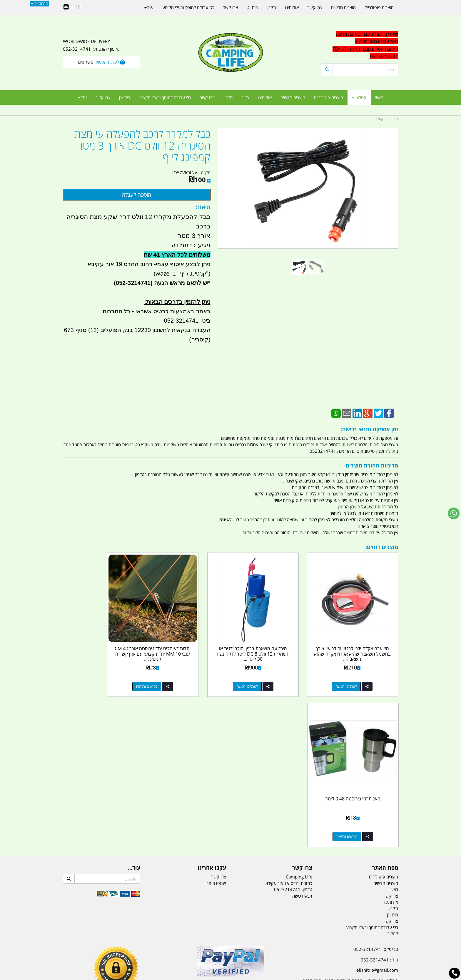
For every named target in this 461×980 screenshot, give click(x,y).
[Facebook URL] (80, 7)
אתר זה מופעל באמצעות (231, 976)
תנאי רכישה (302, 731)
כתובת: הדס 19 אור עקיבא (289, 718)
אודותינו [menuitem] (265, 97)
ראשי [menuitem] (379, 97)
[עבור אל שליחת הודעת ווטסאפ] (454, 513)
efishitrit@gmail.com (377, 805)
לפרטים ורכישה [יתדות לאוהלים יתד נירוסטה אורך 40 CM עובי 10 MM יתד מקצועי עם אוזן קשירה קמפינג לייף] (182, 672)
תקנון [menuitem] (228, 97)
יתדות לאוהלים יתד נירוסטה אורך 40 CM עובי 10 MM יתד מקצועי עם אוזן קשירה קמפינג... (188, 639)
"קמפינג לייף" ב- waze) (181, 273)
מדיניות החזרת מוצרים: (371, 465)
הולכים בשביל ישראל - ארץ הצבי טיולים (230, 827)
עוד (82, 97)
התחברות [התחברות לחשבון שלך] (39, 3)
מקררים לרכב (160, 946)
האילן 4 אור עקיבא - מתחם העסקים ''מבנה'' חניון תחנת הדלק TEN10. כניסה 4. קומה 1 (350, 820)
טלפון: (307, 725)
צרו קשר (302, 703)
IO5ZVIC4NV (185, 173)
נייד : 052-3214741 (379, 795)
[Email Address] (66, 7)
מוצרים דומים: (382, 547)
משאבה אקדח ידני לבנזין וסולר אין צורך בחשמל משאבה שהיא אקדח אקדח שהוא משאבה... (360, 639)
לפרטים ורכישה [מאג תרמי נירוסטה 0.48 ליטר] (96, 672)
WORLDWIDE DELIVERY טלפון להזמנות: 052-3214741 (91, 45)
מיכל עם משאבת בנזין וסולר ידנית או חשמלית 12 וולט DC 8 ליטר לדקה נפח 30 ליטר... (273, 639)
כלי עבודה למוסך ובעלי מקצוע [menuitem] (165, 97)
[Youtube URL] (72, 7)
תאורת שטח (186, 946)
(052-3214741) (132, 283)
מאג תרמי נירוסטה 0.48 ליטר (102, 634)
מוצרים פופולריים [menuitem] (329, 97)
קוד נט (222, 976)
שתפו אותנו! (215, 718)
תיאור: (203, 207)
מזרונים (139, 946)
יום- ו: (347, 863)
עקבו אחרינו (212, 703)
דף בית (393, 119)
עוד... (134, 703)
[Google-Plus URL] (75, 7)
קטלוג (379, 119)
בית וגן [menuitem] (125, 97)
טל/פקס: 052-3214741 (376, 785)
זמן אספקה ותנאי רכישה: (369, 429)
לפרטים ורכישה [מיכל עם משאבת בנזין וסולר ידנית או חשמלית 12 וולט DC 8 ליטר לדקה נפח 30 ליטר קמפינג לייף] (268, 672)
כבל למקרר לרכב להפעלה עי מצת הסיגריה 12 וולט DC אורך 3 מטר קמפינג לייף (142, 146)
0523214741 (287, 725)
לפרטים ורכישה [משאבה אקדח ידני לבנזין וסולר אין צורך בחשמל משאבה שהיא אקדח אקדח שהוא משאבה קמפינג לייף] (354, 672)
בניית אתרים (210, 976)
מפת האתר (385, 703)
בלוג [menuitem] (245, 97)
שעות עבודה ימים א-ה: (360, 834)
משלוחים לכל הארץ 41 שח (177, 255)
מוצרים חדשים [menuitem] (293, 97)
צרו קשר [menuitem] (207, 97)
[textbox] (345, 859)
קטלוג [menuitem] (359, 97)
